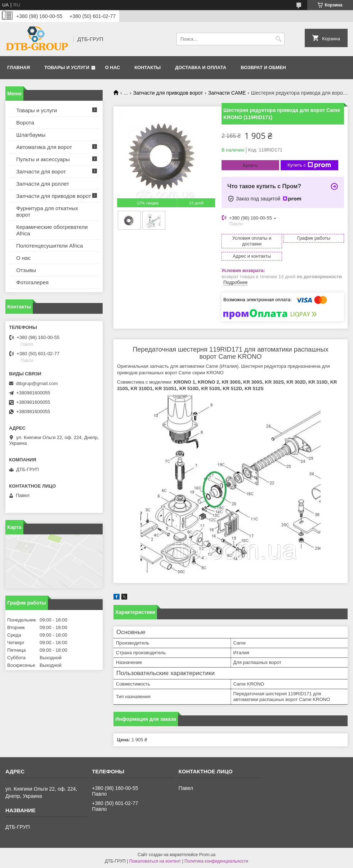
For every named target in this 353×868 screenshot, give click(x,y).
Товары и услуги (67, 67)
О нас (113, 67)
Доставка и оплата (201, 67)
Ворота (25, 123)
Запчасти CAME (227, 93)
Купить (250, 165)
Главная (19, 67)
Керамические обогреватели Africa (52, 230)
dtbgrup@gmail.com (37, 383)
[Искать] (278, 39)
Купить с (309, 165)
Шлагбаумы (31, 135)
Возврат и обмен (263, 67)
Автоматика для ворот (44, 147)
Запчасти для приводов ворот (168, 93)
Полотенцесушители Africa (50, 246)
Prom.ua (207, 855)
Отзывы (26, 270)
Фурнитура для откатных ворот (47, 211)
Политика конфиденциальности (216, 861)
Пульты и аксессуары (43, 159)
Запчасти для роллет (43, 184)
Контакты (148, 67)
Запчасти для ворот (41, 171)
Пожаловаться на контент (155, 861)
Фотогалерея (32, 282)
